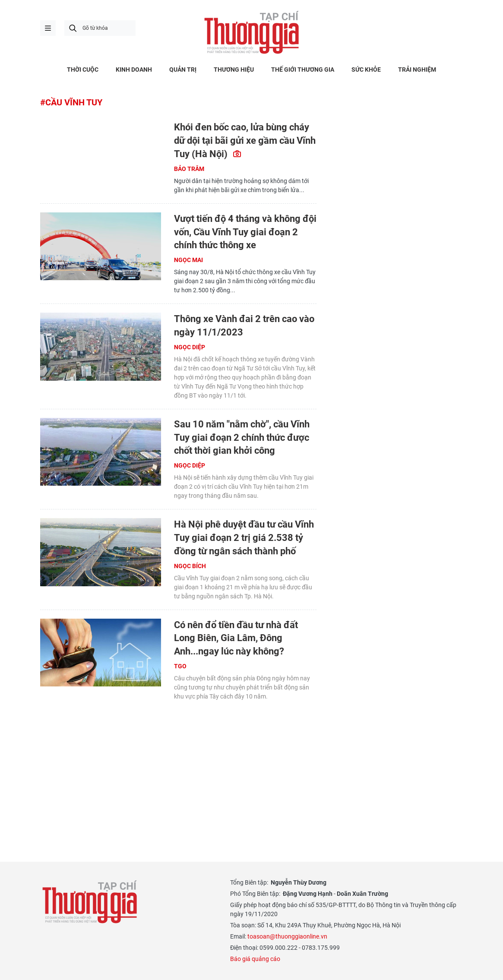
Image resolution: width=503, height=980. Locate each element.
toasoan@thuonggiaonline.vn (287, 936)
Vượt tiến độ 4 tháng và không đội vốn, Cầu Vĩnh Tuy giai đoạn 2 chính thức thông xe (245, 232)
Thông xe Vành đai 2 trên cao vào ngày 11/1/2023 (244, 326)
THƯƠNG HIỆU (234, 70)
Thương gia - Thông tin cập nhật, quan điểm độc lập (252, 32)
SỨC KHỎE (366, 70)
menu (48, 28)
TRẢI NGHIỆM (417, 70)
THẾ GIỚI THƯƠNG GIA (303, 70)
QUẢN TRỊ (183, 70)
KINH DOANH (134, 70)
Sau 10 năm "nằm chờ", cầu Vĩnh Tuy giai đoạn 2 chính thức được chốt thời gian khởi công (242, 438)
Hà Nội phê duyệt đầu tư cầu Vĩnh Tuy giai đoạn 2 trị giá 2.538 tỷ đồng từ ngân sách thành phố (244, 538)
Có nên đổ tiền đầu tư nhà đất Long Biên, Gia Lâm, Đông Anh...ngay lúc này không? (236, 638)
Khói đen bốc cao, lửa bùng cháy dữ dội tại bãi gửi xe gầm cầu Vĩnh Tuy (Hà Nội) (245, 141)
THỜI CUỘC (83, 70)
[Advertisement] (178, 770)
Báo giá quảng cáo (255, 959)
